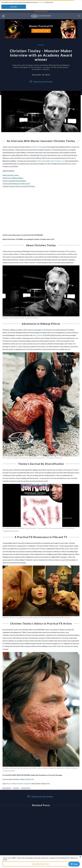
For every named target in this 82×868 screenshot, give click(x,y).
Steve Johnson (38, 335)
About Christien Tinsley (11, 175)
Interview (16, 788)
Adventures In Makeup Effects (13, 178)
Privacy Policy (41, 2)
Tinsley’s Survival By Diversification (14, 181)
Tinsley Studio (42, 161)
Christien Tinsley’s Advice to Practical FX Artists (19, 186)
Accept (14, 7)
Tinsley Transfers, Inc (57, 161)
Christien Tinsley (37, 147)
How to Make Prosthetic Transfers (19, 784)
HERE (53, 239)
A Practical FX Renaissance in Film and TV (16, 183)
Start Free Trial (41, 31)
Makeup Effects (7, 788)
